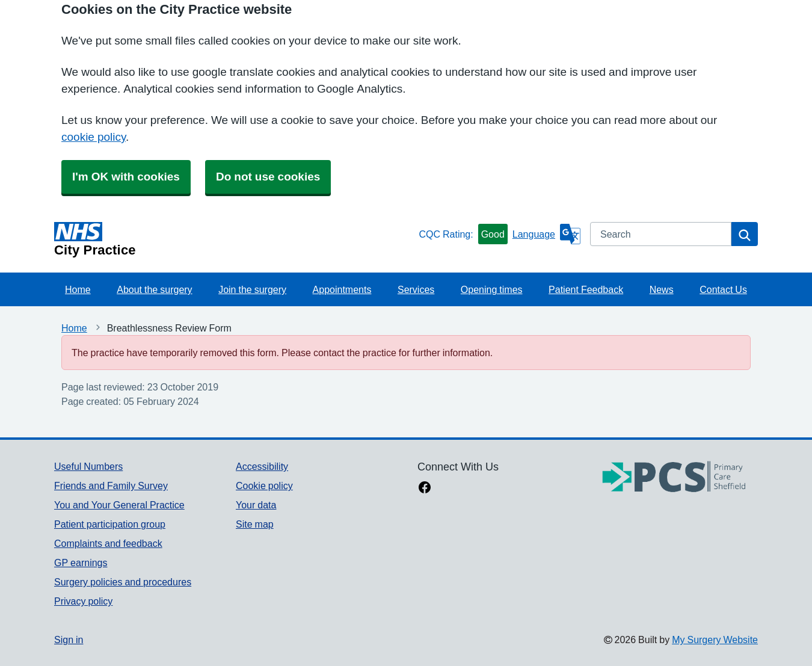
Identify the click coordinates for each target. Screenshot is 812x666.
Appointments (342, 289)
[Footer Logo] (674, 477)
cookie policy (94, 137)
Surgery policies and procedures (123, 582)
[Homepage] (234, 239)
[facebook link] (425, 489)
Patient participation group (110, 524)
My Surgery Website (715, 640)
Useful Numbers (88, 466)
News (662, 289)
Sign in (69, 640)
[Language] (546, 234)
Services (416, 289)
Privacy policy (83, 601)
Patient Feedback (586, 289)
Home (78, 289)
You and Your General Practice (119, 505)
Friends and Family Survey (111, 486)
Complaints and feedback (108, 543)
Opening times (492, 289)
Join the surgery (252, 289)
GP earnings (81, 563)
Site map (255, 524)
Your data (256, 505)
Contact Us (723, 289)
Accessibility (262, 466)
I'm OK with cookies (126, 177)
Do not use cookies (268, 177)
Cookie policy (264, 486)
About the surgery (154, 289)
